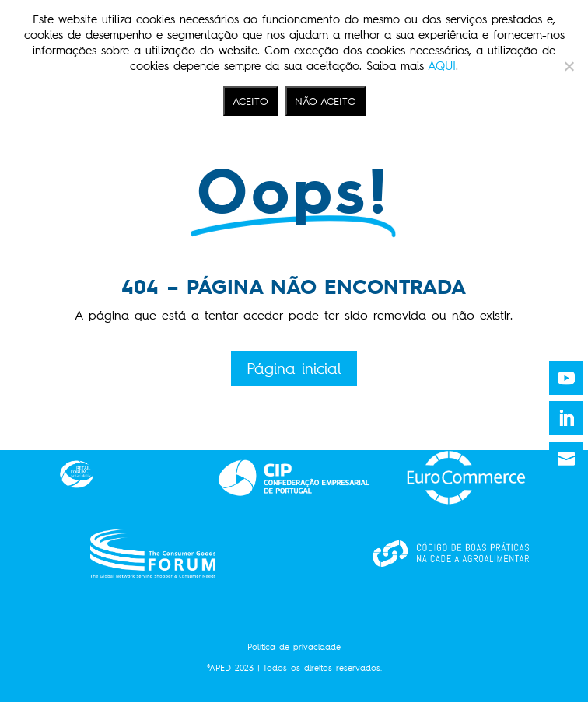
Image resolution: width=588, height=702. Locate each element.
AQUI (442, 66)
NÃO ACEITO (325, 101)
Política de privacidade (294, 647)
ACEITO (250, 101)
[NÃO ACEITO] (569, 66)
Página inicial (294, 368)
